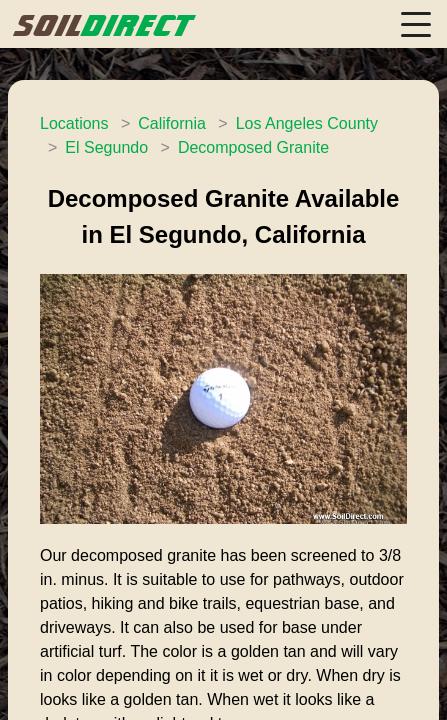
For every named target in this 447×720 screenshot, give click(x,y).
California (172, 123)
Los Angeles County (307, 123)
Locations (74, 123)
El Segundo (106, 147)
